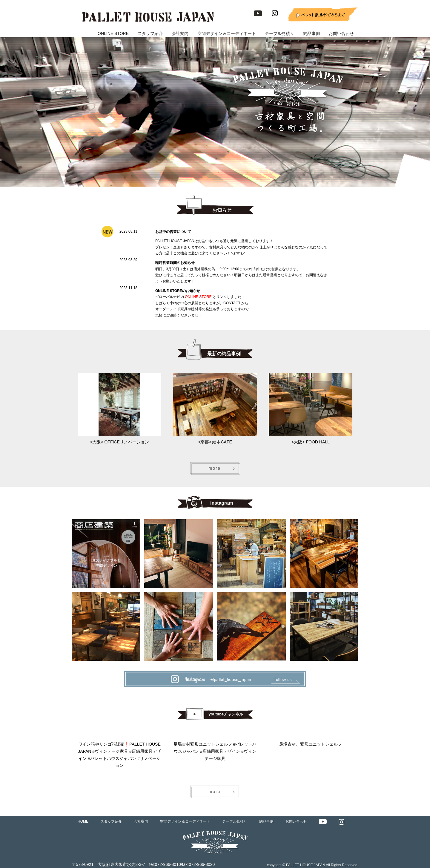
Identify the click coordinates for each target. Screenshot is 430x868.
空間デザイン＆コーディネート (227, 33)
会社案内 (180, 33)
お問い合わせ (341, 33)
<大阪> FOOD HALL (311, 442)
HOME (83, 821)
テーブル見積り (279, 33)
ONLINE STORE (113, 33)
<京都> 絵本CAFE (215, 442)
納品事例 (311, 33)
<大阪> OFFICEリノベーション (119, 442)
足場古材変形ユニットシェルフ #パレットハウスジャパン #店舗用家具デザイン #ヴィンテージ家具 (215, 751)
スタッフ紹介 (150, 33)
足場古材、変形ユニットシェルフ (311, 744)
